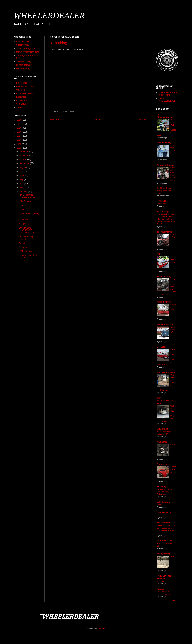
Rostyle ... (23, 243)
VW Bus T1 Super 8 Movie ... (28, 238)
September (25, 163)
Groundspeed (164, 464)
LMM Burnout (25, 201)
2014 (20, 136)
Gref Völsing (22, 104)
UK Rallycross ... (26, 251)
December (24, 151)
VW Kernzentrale (165, 324)
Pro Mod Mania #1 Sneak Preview (27, 196)
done (21, 205)
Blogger (101, 629)
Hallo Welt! (162, 204)
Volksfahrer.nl (164, 502)
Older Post (141, 120)
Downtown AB (173, 330)
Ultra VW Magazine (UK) (28, 52)
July (22, 171)
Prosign (161, 589)
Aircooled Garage (165, 165)
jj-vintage (161, 201)
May (22, 179)
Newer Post (55, 120)
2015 (20, 132)
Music (159, 515)
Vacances (161, 581)
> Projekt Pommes (166, 372)
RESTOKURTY (164, 302)
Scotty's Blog (163, 554)
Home (98, 120)
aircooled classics (24, 65)
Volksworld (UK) (24, 61)
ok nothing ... (61, 43)
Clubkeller (21, 90)
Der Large (162, 347)
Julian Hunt (162, 429)
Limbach (23, 247)
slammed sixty (164, 143)
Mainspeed (162, 442)
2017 (20, 124)
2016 (20, 128)
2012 (20, 144)
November (24, 155)
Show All (175, 601)
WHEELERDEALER (49, 16)
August (23, 167)
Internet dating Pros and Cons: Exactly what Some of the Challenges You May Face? (166, 219)
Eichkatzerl (21, 97)
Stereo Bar (21, 107)
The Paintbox (163, 523)
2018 (20, 120)
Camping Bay (173, 307)
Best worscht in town (26, 86)
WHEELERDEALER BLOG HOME (168, 94)
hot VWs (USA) (23, 68)
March (23, 187)
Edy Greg (161, 487)
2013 (20, 140)
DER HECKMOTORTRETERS (166, 401)
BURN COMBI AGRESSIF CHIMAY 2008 (27, 230)
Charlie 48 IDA (164, 512)
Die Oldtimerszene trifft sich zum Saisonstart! (165, 492)
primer (22, 209)
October (23, 159)
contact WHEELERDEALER (168, 100)
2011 (20, 148)
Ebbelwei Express (24, 93)
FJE (159, 254)
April (22, 183)
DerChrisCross (164, 188)
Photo (159, 505)
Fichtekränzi (22, 100)
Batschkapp (22, 83)
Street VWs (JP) (24, 45)
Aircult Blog (163, 211)
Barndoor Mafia (164, 541)
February (24, 191)
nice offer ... (24, 224)
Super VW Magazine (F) (27, 48)
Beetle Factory (164, 277)
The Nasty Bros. (165, 232)
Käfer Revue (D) (24, 42)
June (22, 175)
